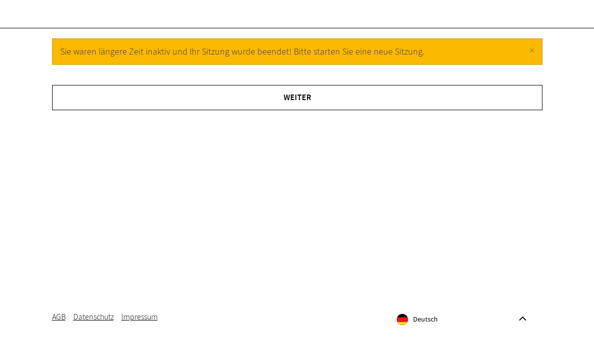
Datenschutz (94, 326)
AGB (59, 326)
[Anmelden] (498, 18)
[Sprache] (460, 329)
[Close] (532, 60)
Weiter (297, 106)
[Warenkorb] (528, 18)
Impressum (140, 326)
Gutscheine (92, 18)
